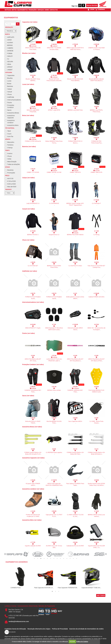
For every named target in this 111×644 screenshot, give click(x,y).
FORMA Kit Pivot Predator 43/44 (54, 298)
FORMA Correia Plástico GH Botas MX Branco (96, 453)
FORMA (9, 53)
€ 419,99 (34, 46)
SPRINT (9, 67)
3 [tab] (41, 558)
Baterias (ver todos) (29, 147)
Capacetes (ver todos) (30, 22)
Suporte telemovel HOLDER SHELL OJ (96, 547)
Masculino (10, 142)
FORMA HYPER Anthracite (33, 141)
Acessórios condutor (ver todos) (33, 489)
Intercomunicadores (13, 100)
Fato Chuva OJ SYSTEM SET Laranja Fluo (96, 267)
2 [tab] (38, 558)
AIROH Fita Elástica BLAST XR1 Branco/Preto (96, 360)
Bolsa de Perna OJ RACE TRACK (33, 422)
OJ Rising (96, 235)
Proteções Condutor (10, 106)
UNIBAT (9, 70)
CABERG (9, 48)
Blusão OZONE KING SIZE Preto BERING (75, 80)
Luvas (8, 81)
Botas (8, 84)
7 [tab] (54, 558)
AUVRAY (9, 43)
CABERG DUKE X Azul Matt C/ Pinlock (96, 49)
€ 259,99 (55, 77)
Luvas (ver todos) (28, 84)
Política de (82, 641)
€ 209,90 (34, 139)
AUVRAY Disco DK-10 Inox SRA (54, 547)
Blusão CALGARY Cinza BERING (33, 80)
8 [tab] (57, 558)
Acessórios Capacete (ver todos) (33, 458)
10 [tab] (64, 558)
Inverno (9, 153)
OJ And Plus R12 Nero (75, 266)
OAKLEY (9, 56)
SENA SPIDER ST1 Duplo (33, 328)
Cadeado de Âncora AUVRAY (75, 546)
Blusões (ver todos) (29, 53)
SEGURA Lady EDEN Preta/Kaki (33, 111)
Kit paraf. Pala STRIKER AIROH (33, 484)
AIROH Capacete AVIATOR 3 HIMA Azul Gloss (75, 49)
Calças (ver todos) (28, 178)
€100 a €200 (10, 181)
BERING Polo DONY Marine (75, 235)
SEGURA (9, 62)
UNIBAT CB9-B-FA (75, 172)
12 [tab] (70, 558)
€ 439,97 (55, 46)
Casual (9, 92)
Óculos (8, 103)
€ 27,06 (97, 171)
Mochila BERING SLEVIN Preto (54, 422)
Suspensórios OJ (54, 235)
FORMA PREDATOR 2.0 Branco (75, 142)
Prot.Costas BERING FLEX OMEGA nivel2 (96, 391)
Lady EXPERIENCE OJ (33, 203)
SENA (8, 64)
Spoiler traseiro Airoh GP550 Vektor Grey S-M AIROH (96, 484)
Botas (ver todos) (28, 115)
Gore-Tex (9, 136)
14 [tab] (77, 558)
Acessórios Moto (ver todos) (32, 520)
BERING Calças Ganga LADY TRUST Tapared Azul (75, 204)
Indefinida (10, 97)
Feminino (9, 145)
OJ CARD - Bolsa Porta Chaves (96, 422)
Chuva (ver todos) (28, 240)
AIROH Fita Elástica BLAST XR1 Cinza (33, 360)
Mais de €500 (11, 187)
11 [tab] (67, 558)
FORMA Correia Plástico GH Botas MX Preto (75, 453)
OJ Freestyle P (96, 203)
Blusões (9, 78)
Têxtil (8, 131)
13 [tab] (73, 558)
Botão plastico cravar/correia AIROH (75, 298)
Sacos (8, 110)
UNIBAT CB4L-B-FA (96, 172)
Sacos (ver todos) (28, 396)
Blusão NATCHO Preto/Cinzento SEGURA (54, 80)
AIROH (8, 40)
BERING (9, 45)
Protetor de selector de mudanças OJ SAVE (33, 516)
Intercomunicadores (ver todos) (33, 302)
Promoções (10, 173)
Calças (8, 89)
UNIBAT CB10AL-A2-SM (54, 172)
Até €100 (9, 179)
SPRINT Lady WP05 (54, 110)
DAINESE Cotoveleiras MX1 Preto (33, 391)
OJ (7, 59)
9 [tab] (60, 558)
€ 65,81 (55, 171)
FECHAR (72, 641)
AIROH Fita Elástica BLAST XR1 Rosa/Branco (75, 360)
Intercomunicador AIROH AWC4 (75, 329)
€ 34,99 (34, 108)
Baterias (9, 86)
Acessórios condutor (10, 121)
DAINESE (9, 51)
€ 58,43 (76, 171)
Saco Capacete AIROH (75, 421)
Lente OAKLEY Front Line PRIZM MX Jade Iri (54, 360)
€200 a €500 (10, 184)
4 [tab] (44, 558)
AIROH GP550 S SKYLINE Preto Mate (33, 49)
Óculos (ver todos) (29, 333)
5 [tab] (47, 558)
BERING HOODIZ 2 (33, 235)
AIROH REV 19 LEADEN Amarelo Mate (54, 49)
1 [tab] (34, 558)
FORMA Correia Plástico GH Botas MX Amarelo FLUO (33, 453)
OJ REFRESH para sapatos (54, 452)
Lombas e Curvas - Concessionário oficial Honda (21, 606)
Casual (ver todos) (29, 209)
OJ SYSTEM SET (33, 266)
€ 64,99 (76, 233)
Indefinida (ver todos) (30, 271)
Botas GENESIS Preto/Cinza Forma (54, 142)
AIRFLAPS (10, 37)
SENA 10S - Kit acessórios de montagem (96, 329)
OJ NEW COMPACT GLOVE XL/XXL (75, 516)
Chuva (8, 94)
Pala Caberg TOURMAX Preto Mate (75, 484)
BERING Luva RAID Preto (75, 110)
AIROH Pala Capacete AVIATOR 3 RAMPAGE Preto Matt (54, 485)
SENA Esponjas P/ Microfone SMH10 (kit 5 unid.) (54, 329)
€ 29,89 (55, 108)
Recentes (9, 170)
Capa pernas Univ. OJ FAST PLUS (54, 516)
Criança (9, 148)
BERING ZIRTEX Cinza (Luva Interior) (96, 516)
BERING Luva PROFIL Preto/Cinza (96, 111)
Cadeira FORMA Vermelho (96, 297)
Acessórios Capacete (10, 117)
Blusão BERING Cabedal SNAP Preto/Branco (96, 80)
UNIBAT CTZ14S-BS (33, 172)
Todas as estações (12, 164)
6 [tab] (51, 558)
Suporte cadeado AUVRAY (33, 546)
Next (106, 554)
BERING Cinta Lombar (54, 390)
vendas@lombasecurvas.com (19, 621)
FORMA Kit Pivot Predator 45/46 (33, 298)
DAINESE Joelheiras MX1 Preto (75, 391)
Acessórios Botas (12, 113)
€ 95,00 (55, 357)
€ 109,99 (76, 388)
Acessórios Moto (12, 125)
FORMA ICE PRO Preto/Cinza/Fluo (96, 142)
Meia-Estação (11, 162)
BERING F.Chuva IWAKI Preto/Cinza (54, 267)
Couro (8, 134)
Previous (5, 554)
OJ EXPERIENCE (54, 203)
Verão (8, 159)
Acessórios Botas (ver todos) (32, 427)
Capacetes (10, 75)
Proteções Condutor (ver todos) (33, 364)
